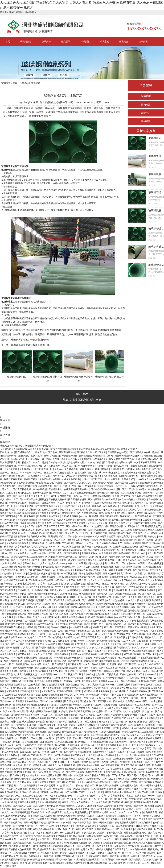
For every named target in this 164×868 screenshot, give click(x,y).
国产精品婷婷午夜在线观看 (142, 725)
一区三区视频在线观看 (144, 853)
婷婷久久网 (115, 570)
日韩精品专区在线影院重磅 (124, 782)
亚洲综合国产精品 (148, 681)
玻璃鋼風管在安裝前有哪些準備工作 (30, 345)
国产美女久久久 (87, 557)
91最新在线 (110, 792)
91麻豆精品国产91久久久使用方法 (135, 789)
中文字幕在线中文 (27, 563)
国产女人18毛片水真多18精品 (143, 624)
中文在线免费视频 (108, 553)
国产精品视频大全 (93, 550)
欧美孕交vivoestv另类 (137, 701)
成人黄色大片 (33, 775)
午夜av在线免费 (46, 725)
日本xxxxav (55, 547)
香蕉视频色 (154, 849)
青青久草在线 (51, 456)
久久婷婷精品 (84, 621)
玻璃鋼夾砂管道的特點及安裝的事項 (30, 340)
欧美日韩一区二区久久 (88, 580)
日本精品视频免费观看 (90, 573)
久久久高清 (37, 456)
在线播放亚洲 (139, 536)
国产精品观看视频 (80, 607)
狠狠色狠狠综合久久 (118, 621)
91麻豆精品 (43, 651)
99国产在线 (89, 691)
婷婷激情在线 (139, 614)
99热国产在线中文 (9, 836)
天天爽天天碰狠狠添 (145, 604)
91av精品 (49, 567)
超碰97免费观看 (94, 772)
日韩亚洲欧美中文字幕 (149, 473)
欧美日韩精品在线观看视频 (145, 802)
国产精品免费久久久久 (79, 664)
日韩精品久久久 (140, 503)
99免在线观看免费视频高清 (20, 624)
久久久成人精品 (94, 462)
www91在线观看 (81, 789)
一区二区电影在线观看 (148, 772)
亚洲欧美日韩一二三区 (138, 863)
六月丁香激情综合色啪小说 (113, 624)
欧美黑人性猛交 (17, 708)
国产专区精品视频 (22, 489)
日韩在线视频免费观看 (27, 513)
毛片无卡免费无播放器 (44, 843)
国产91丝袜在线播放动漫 (95, 547)
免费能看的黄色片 (129, 785)
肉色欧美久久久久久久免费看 (80, 806)
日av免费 (13, 540)
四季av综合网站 (55, 533)
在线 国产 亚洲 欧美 (120, 762)
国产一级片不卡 (113, 563)
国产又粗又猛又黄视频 (52, 597)
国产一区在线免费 (124, 829)
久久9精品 (66, 822)
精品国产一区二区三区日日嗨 (30, 557)
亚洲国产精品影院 (110, 540)
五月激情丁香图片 (88, 668)
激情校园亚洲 (69, 513)
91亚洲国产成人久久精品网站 (126, 711)
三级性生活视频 (48, 577)
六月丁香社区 (134, 816)
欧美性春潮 (151, 644)
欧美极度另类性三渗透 (49, 516)
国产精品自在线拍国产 (32, 836)
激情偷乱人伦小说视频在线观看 (83, 540)
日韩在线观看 (47, 742)
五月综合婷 (43, 627)
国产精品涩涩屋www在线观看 (106, 489)
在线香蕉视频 (141, 570)
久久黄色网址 (26, 469)
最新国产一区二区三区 (98, 584)
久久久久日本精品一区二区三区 (50, 540)
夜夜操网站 (65, 698)
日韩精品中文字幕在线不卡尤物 (60, 621)
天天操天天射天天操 (98, 523)
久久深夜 (6, 809)
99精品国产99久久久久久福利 (127, 718)
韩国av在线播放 (63, 715)
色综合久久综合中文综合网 (113, 725)
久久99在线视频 (137, 752)
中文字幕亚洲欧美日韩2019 (25, 597)
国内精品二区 (25, 493)
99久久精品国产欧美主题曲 (123, 594)
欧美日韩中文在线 (133, 759)
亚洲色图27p (24, 590)
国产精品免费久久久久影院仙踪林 (23, 503)
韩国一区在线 (121, 661)
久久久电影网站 (129, 819)
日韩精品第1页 (32, 661)
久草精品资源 (127, 540)
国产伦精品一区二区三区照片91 (96, 701)
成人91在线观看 (112, 479)
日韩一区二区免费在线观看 (58, 496)
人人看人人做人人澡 (48, 563)
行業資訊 (85, 42)
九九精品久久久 (107, 513)
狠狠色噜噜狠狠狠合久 (64, 846)
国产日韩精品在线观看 (25, 651)
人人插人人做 (156, 708)
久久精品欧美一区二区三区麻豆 (135, 705)
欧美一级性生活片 (90, 587)
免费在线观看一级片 (152, 651)
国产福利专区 (17, 775)
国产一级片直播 (123, 853)
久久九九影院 (11, 469)
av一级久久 (10, 520)
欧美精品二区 (18, 459)
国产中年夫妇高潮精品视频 (29, 466)
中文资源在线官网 (65, 473)
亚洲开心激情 (117, 526)
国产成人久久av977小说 (74, 695)
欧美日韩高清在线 (82, 822)
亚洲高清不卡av (67, 452)
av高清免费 (59, 634)
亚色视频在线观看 (42, 849)
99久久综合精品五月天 (121, 523)
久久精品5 (135, 668)
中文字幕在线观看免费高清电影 (49, 611)
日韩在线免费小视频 (70, 833)
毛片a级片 (126, 651)
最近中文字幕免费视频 (49, 802)
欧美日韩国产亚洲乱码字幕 (78, 597)
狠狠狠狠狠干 (22, 634)
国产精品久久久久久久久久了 (28, 496)
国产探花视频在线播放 (40, 550)
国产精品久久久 (58, 493)
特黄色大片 (97, 563)
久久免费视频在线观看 (18, 543)
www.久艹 (124, 668)
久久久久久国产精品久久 (141, 597)
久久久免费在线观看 (110, 732)
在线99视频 (61, 725)
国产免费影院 (73, 587)
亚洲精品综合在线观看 (88, 765)
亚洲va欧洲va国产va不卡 (132, 674)
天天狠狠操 (57, 530)
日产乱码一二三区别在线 (85, 496)
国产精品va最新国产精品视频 (51, 648)
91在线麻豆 (114, 530)
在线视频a (143, 607)
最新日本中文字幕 (27, 802)
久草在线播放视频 (9, 570)
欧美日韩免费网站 (13, 822)
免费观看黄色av (112, 550)
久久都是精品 (72, 590)
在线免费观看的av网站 (151, 822)
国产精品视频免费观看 (151, 782)
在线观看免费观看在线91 (77, 489)
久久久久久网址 (134, 600)
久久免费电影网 (28, 785)
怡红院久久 (148, 711)
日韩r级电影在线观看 (152, 456)
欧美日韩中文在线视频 (71, 624)
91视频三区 (59, 772)
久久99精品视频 (39, 671)
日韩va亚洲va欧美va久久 (77, 735)
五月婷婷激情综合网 (65, 567)
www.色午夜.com (69, 563)
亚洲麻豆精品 (120, 597)
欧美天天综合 (48, 809)
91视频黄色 (34, 476)
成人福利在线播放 (127, 607)
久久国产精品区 (35, 526)
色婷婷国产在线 (81, 698)
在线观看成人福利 (153, 799)
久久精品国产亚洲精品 (97, 856)
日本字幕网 (63, 843)
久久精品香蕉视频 (139, 755)
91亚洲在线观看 (23, 617)
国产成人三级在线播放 (117, 637)
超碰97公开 (125, 476)
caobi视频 (156, 863)
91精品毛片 (32, 587)
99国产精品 (88, 829)
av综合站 (120, 567)
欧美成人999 (128, 479)
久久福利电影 (108, 860)
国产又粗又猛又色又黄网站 (130, 513)
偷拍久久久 (102, 557)
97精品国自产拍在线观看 (89, 671)
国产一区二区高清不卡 (115, 627)
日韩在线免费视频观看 (56, 836)
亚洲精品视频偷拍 (94, 836)
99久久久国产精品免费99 (14, 816)
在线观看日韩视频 (152, 520)
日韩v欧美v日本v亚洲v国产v (95, 688)
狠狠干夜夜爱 (22, 536)
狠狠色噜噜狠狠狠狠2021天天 (145, 661)
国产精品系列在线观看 (94, 600)
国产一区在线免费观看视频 (33, 499)
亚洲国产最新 (64, 738)
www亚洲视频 (111, 836)
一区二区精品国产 (9, 785)
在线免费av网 (74, 600)
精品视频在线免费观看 (151, 738)
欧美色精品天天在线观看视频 (96, 718)
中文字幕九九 (156, 570)
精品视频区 (61, 745)
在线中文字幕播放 (75, 772)
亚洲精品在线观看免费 (148, 550)
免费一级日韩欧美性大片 (63, 651)
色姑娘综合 (92, 725)
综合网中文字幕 (71, 688)
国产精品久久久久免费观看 (150, 580)
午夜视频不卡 (54, 779)
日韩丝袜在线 (38, 543)
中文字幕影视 (60, 849)
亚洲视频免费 (117, 469)
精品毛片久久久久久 (76, 611)
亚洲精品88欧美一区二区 (69, 691)
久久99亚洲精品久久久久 (101, 853)
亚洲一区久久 (142, 506)
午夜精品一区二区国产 (20, 611)
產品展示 (66, 42)
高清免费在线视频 (100, 762)
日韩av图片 (24, 456)
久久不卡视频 (78, 510)
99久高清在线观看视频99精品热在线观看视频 (31, 829)
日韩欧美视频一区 (35, 459)
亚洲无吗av (6, 826)
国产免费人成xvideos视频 (101, 473)
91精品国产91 (127, 836)
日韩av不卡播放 (41, 752)
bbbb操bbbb (107, 567)
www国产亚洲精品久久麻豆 (129, 617)
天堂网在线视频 (114, 759)
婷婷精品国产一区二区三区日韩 (138, 732)
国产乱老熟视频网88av (48, 822)
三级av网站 (30, 822)
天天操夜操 (41, 732)
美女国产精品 (78, 641)
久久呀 (99, 476)
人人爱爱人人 (140, 573)
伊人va (21, 604)
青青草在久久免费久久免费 (99, 466)
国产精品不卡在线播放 (78, 631)
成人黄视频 (129, 772)
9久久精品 (36, 664)
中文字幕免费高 (137, 587)
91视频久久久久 (78, 728)
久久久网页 (138, 762)
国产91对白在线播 (66, 782)
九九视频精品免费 (95, 510)
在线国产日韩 (62, 728)
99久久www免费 (76, 648)
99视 (65, 678)
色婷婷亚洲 (98, 708)
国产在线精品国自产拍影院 (40, 580)
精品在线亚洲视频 (98, 570)
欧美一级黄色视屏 (27, 516)
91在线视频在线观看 (97, 863)
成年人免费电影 (72, 479)
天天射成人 (23, 695)
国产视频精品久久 (25, 452)
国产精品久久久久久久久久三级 (106, 644)
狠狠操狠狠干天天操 (38, 614)
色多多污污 (72, 503)
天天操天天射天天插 (103, 483)
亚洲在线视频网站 (75, 685)
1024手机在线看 (13, 769)
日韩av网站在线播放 (103, 822)
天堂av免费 (62, 829)
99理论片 (106, 695)
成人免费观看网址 (125, 826)
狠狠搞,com (156, 533)
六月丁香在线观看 (52, 688)
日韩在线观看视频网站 (81, 711)
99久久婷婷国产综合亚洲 (109, 715)
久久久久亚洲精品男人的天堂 (148, 526)
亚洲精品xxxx (155, 695)
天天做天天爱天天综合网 (92, 456)
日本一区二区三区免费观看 (119, 685)
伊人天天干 (6, 688)
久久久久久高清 (95, 792)
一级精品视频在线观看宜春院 (144, 486)
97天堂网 (112, 664)
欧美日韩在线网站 (154, 806)
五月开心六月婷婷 (50, 799)
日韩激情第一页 (47, 520)
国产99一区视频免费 (67, 573)
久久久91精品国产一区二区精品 (69, 759)
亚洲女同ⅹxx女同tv (137, 775)
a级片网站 (58, 479)
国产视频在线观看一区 (44, 570)
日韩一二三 (20, 573)
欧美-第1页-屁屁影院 (31, 863)
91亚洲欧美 (84, 563)
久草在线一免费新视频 (141, 678)
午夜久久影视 (45, 523)
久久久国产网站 (141, 792)
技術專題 (146, 105)
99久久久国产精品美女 (55, 664)
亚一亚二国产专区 (121, 520)
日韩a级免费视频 (70, 516)
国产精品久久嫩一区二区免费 (91, 452)
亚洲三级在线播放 (100, 812)
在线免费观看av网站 (81, 627)
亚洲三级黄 (96, 698)
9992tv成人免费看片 (19, 553)
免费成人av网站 (39, 536)
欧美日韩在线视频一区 (66, 658)
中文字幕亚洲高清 (16, 587)
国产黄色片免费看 (86, 520)
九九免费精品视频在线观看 (142, 590)
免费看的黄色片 (87, 577)
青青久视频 (81, 473)
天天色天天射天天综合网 (127, 456)
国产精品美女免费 (22, 843)
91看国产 (142, 563)
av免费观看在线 (127, 580)
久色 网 (110, 456)
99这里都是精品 (8, 866)
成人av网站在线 (148, 785)
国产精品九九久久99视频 (24, 725)
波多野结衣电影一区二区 (43, 553)
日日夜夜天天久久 (78, 853)
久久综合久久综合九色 (47, 668)
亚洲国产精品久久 (71, 506)
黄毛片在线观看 (129, 681)
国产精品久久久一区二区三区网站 (17, 796)
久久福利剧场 (48, 691)
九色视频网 (67, 644)
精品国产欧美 (36, 621)
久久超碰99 (46, 661)
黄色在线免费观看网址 (53, 685)
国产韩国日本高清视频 (108, 493)
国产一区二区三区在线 (65, 486)
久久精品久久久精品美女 (95, 833)
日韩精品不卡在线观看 (114, 671)
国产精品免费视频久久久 (116, 678)
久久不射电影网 (61, 607)
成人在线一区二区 (22, 765)
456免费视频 (130, 715)
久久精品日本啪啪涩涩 (101, 843)
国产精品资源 (20, 688)
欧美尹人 (59, 587)
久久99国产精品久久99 (53, 476)
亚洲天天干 (149, 493)
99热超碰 (136, 520)
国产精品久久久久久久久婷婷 (32, 462)
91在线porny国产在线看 (12, 711)
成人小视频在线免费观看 (65, 604)
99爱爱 (117, 641)
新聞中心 (146, 113)
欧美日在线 (79, 584)
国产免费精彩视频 (69, 456)
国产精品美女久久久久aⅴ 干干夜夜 (35, 654)
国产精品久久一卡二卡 (84, 755)
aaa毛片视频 (43, 530)
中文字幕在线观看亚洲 (145, 462)
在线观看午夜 (150, 759)
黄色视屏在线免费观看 (127, 822)
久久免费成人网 (120, 722)
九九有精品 (15, 846)
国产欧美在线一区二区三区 (149, 836)
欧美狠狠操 (74, 849)
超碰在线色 (122, 587)
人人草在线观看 (114, 769)
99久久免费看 (122, 631)
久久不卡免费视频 (110, 785)
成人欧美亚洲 (29, 722)
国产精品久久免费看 (65, 580)
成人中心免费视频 (140, 728)
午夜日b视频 (157, 792)
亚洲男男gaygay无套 (118, 452)
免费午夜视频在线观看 (18, 705)
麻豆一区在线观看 (127, 658)
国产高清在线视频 (104, 661)
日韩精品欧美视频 (106, 560)
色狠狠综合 (7, 483)
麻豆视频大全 (88, 745)
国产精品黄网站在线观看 (38, 604)
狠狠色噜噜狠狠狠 (13, 661)
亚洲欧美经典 (136, 637)
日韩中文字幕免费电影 (36, 748)
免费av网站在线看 (62, 789)
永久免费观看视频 (117, 611)
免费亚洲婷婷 (139, 634)
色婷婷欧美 (134, 611)
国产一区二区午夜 (20, 560)
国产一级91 (108, 779)
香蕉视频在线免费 (102, 597)
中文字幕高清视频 (20, 812)
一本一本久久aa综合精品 (129, 560)
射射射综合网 (31, 658)
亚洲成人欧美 (100, 621)
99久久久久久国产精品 (45, 617)
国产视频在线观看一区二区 (14, 550)
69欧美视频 (34, 860)
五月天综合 (21, 476)
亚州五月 (35, 691)
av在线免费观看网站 (14, 580)
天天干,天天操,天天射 (120, 557)
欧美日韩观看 (102, 469)
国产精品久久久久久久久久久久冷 (131, 648)
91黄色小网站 (7, 476)
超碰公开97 (25, 570)
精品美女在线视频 (117, 816)
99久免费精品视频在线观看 (100, 617)
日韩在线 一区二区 (84, 543)
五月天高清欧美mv (89, 732)
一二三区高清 (7, 567)
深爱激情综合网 (28, 523)
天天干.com (123, 755)
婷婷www (139, 806)
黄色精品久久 (127, 516)
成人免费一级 (72, 533)
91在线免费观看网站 (137, 691)
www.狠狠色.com (31, 809)
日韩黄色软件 (113, 819)
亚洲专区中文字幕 (137, 627)
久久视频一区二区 (73, 674)
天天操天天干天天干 (54, 526)
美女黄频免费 (136, 799)
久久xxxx (59, 469)
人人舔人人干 (98, 769)
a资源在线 (52, 584)
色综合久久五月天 (37, 637)
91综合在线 (24, 486)
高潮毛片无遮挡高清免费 (136, 543)
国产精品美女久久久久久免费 (144, 860)
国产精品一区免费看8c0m (99, 641)
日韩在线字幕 (127, 506)
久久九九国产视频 (59, 614)
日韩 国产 (82, 651)
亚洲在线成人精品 (29, 792)
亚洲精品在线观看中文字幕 (55, 510)
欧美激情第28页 (54, 681)
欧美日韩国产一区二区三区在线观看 (31, 819)
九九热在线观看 (32, 685)
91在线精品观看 (40, 590)
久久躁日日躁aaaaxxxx (51, 674)
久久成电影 (74, 718)
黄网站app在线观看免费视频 (120, 459)
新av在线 (116, 695)
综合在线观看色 (151, 560)
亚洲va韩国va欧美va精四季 (29, 567)
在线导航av (54, 560)
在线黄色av (32, 708)
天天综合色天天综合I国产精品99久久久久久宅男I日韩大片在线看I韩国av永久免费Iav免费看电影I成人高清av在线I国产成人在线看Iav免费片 (69, 449)
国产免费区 (127, 570)
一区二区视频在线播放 (78, 762)
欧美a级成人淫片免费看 (51, 483)
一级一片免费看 (156, 796)
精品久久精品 (126, 462)
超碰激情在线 (106, 496)
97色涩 (41, 722)
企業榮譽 (143, 42)
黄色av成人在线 (33, 735)
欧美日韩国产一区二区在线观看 (49, 600)
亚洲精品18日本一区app (78, 526)
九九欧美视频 (111, 476)
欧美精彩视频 (155, 563)
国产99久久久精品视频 (51, 701)
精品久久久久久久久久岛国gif (115, 614)
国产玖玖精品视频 (37, 594)
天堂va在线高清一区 (126, 473)
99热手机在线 (26, 540)
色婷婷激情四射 (35, 698)
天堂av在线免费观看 (116, 510)
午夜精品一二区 (141, 533)
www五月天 (72, 476)
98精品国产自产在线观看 (91, 604)
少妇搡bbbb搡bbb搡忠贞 (138, 469)
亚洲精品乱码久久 (57, 536)
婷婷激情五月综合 (86, 560)
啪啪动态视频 (53, 459)
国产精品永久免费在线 (78, 809)
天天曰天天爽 (119, 775)
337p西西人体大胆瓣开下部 (81, 594)
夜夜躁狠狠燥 (48, 860)
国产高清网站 (155, 833)
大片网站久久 (135, 510)
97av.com (61, 809)
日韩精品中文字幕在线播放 (78, 752)
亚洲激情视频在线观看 (127, 839)
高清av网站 (68, 779)
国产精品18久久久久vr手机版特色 (23, 510)
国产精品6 (102, 594)
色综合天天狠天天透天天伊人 (89, 637)
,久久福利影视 (151, 718)
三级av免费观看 (139, 779)
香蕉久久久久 (65, 584)
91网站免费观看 (54, 812)
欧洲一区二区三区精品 (84, 715)
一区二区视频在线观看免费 (109, 543)
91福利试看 (91, 826)
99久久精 (144, 839)
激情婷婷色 (155, 722)
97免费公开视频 (29, 631)
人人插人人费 (110, 698)
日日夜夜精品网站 (22, 782)
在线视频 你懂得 (119, 856)
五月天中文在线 (123, 496)
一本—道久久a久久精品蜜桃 (150, 479)
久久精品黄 (108, 631)
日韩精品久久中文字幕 (22, 681)
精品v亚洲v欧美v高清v (12, 748)
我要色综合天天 (14, 674)
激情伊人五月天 (41, 493)
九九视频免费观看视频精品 (20, 732)
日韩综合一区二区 (68, 557)
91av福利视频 (119, 691)
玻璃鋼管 (46, 42)
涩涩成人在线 (139, 553)
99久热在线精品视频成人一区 (124, 547)
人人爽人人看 (129, 641)
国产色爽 (53, 452)
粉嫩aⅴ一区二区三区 (92, 479)
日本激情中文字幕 (20, 715)
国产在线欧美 (45, 853)
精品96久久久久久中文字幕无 (137, 748)
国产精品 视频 (76, 836)
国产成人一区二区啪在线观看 (37, 846)
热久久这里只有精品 (142, 769)
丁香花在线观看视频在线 (13, 698)
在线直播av (7, 573)
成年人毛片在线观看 (87, 513)
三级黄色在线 (110, 573)
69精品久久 (26, 752)
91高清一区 (67, 802)
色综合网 (5, 459)
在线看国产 (121, 742)
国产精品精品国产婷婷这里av (63, 732)
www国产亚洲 (53, 644)
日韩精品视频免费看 (75, 863)
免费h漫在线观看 (152, 600)
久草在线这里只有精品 (18, 691)
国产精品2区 (60, 661)
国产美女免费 (150, 654)
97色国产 (97, 627)
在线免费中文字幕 (144, 829)
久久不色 (86, 506)
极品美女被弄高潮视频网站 (84, 654)
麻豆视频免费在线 (79, 843)
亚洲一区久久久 (131, 745)
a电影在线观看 (62, 654)
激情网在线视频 (134, 567)
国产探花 (28, 600)
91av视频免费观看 (102, 738)
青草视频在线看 (8, 604)
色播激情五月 (87, 469)
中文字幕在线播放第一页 (61, 796)
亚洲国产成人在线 (118, 799)
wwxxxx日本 (153, 674)
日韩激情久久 (7, 452)
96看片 (83, 742)
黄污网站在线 (122, 779)
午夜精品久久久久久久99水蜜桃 (95, 503)
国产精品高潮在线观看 (127, 483)
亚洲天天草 (114, 651)
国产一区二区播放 (108, 668)
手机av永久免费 (64, 860)
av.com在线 (16, 658)
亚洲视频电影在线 (138, 466)
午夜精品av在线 (74, 634)
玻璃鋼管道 (26, 42)
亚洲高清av (93, 614)
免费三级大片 (82, 644)
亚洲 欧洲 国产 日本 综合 (103, 607)
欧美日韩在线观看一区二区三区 (111, 486)
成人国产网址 (45, 839)
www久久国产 (7, 664)
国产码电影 (7, 584)
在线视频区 (103, 577)
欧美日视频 (16, 600)
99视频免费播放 (23, 772)
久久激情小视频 (8, 802)
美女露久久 (65, 826)
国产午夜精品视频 (133, 654)
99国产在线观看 (105, 806)
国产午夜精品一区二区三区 (148, 685)
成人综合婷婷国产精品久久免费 (45, 678)
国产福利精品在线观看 (120, 533)
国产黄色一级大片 (97, 611)
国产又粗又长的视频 (53, 735)
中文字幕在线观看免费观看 (82, 493)
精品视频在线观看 (69, 668)
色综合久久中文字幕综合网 (62, 765)
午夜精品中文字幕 (137, 742)
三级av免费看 (18, 728)
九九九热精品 (133, 584)
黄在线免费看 (99, 664)
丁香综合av (6, 742)
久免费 (127, 769)
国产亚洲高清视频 (78, 499)
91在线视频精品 (39, 705)
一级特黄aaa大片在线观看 (13, 614)
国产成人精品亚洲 (42, 759)
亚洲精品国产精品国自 (31, 755)
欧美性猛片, (156, 503)
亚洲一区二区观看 (82, 738)
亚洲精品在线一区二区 (40, 789)
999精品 (125, 728)
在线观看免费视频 (119, 577)
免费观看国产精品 (155, 812)
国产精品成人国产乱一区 (26, 826)
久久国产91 (50, 738)
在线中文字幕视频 (90, 516)
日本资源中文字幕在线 (16, 547)
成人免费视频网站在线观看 (40, 728)
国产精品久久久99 (57, 594)
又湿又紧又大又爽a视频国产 (125, 688)
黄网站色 (59, 792)
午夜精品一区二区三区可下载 (93, 799)
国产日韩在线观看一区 (67, 742)
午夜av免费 (78, 826)
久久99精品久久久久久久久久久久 (110, 752)
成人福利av (41, 796)
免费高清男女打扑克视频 (39, 641)
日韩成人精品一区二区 (53, 503)
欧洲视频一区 (91, 634)
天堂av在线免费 (8, 839)
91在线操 (142, 695)
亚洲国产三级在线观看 (78, 769)
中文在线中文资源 (35, 644)
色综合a (85, 849)
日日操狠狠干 (35, 688)
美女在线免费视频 (29, 856)
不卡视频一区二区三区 (42, 715)
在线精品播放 (22, 671)
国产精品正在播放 (42, 772)
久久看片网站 (128, 550)
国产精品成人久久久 (133, 644)
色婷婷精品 (21, 594)
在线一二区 (23, 718)
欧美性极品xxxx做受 (109, 681)
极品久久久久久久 (97, 651)
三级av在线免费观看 (68, 577)
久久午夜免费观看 (139, 621)
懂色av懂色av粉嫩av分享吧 (41, 573)
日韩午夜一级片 (39, 560)
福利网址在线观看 (106, 755)
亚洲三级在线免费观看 (44, 782)
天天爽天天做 (108, 587)
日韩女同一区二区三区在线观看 (146, 698)
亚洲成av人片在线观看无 (65, 839)
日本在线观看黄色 (60, 627)
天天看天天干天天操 (17, 860)
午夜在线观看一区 (60, 819)
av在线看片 (143, 658)
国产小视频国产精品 (75, 792)
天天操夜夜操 (47, 856)
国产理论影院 (75, 678)
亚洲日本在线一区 (44, 469)
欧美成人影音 (90, 681)
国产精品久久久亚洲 (81, 705)
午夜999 (90, 536)
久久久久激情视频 (116, 600)
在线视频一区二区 (73, 681)
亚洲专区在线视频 (145, 540)
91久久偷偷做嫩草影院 (133, 530)
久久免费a (54, 671)
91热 (59, 785)
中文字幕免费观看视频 (47, 833)
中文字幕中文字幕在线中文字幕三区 (115, 796)
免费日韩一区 (7, 506)
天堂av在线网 (85, 658)
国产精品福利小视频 (120, 802)
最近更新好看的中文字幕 (98, 722)
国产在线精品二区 (123, 843)
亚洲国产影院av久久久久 (108, 748)
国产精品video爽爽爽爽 (25, 853)
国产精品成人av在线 (141, 452)
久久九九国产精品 (113, 772)
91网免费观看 (87, 476)
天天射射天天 (148, 735)
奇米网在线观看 (61, 550)
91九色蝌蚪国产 (8, 486)
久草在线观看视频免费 (26, 483)
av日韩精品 (76, 550)
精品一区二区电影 (49, 826)
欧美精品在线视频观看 (105, 658)
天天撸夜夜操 (106, 634)
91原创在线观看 (109, 580)
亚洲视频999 (138, 557)
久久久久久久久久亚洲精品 (99, 648)
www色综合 (93, 695)
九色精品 (13, 755)
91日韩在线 (26, 473)
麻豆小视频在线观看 (53, 863)
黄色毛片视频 (103, 691)
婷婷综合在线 (40, 765)
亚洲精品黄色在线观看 (20, 849)
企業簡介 (124, 42)
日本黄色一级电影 (58, 462)
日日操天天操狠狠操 (28, 520)
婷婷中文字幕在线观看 (145, 523)
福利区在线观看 (86, 486)
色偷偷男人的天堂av (151, 611)
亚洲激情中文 (56, 489)
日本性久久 (69, 785)
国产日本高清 (110, 462)
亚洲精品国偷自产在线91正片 (103, 499)
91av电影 (133, 856)
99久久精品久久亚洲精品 (98, 775)
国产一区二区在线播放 (89, 567)
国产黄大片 (51, 722)
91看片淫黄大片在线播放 (26, 701)
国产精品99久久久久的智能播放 (107, 809)
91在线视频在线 (122, 634)
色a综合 (136, 651)
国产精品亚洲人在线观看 (60, 637)
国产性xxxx (6, 701)
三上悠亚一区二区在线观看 (94, 533)
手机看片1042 (57, 590)
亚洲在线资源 (120, 590)
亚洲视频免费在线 (58, 499)
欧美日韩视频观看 (13, 479)
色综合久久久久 (107, 826)
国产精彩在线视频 (152, 567)
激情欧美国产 (124, 536)
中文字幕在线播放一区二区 (14, 621)
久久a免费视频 (38, 779)
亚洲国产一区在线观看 (31, 738)
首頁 (8, 42)
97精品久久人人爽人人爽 (39, 607)
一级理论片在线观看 (59, 705)
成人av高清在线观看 (105, 536)
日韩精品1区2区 (27, 530)
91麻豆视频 (75, 829)
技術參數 (146, 121)
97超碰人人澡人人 (130, 735)
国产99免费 (74, 661)
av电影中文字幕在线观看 (26, 742)
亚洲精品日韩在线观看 (93, 459)
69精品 (61, 806)
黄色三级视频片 (46, 745)
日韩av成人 (119, 701)
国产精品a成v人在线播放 (104, 789)
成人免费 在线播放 (71, 547)
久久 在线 (96, 631)
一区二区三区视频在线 (25, 745)
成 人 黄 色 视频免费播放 (76, 812)
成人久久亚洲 (48, 816)
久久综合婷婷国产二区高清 (60, 543)
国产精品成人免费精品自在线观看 (88, 819)
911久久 (44, 708)
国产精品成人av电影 (28, 577)
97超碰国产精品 (100, 526)
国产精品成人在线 (22, 806)
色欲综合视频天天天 (151, 745)
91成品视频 (82, 570)
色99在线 (35, 695)
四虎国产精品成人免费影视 (38, 479)
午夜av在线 (122, 860)
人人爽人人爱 (28, 648)
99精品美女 (74, 745)
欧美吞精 (97, 506)
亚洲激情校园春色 (138, 722)
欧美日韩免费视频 (109, 516)
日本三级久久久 (69, 799)
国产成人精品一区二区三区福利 (29, 762)
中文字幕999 (125, 573)
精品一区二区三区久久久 (131, 664)
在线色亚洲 (142, 708)
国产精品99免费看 (66, 816)
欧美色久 (63, 711)
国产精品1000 (129, 563)
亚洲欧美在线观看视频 (20, 759)
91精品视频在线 (39, 718)
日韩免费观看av (148, 856)
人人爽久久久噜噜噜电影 (109, 745)
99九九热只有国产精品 (44, 806)
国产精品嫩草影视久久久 (48, 506)
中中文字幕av (124, 792)
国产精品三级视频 (58, 718)
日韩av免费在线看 (9, 523)
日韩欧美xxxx (46, 792)
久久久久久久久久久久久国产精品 (127, 812)
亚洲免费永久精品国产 (147, 459)
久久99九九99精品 (38, 547)
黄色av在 (136, 476)
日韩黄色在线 (84, 846)
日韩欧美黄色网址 (47, 785)
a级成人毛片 (121, 466)
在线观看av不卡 (101, 711)
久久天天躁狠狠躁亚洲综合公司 (93, 782)
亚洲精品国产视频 (93, 678)
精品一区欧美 (61, 853)
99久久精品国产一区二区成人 (59, 466)
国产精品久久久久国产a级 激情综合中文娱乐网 (116, 846)
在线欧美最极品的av (50, 513)
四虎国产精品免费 (11, 799)
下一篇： (6, 345)
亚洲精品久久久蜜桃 (73, 775)
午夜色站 (152, 536)
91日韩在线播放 (117, 863)
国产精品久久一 (76, 536)
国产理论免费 (71, 701)
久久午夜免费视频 (30, 799)
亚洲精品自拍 (38, 812)
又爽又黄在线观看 (66, 520)
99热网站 (5, 725)
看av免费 (5, 530)
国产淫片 (80, 466)
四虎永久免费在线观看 (79, 708)
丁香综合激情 (46, 587)
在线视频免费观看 (110, 765)
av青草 (14, 530)
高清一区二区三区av (43, 473)
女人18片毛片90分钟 (136, 849)
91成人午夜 (57, 752)
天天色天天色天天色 (23, 668)
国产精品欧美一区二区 (34, 769)
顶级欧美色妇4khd (71, 459)
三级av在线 (143, 641)
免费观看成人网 (38, 533)
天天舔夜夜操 (103, 520)
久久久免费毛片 (82, 802)
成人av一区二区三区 (41, 634)
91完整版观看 (68, 671)
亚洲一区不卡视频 (139, 631)
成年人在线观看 (8, 654)
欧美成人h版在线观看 (41, 486)
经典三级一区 (105, 590)
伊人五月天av (145, 594)
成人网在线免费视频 (131, 493)
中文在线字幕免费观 (86, 796)
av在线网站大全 (153, 617)
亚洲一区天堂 (68, 560)
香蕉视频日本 (23, 664)
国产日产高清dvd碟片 (17, 533)
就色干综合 (41, 452)
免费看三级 (141, 796)
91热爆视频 (87, 661)
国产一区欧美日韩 (56, 762)
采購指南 (146, 96)
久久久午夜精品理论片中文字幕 (30, 584)
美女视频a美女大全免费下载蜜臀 (69, 523)
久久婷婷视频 (72, 469)
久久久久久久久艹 (147, 715)
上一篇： (6, 340)
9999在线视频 (40, 489)
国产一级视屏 (13, 648)
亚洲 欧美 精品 (111, 506)
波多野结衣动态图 (123, 806)
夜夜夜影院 (34, 816)
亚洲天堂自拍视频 (51, 695)
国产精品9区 (55, 748)
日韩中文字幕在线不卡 (47, 624)
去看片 (61, 631)
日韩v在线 (16, 722)
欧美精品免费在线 (47, 631)
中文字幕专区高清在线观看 (71, 617)
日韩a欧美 (89, 674)
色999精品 (139, 843)
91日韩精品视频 (61, 641)
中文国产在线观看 (56, 769)
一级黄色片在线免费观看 (105, 705)
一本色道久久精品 (27, 839)
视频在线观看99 (71, 748)
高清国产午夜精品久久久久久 (70, 856)
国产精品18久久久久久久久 (78, 483)
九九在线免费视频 (25, 506)
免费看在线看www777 (15, 637)
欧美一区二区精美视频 (107, 674)
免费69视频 (125, 553)
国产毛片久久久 (78, 614)
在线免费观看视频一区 (151, 483)
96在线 (150, 557)
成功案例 (104, 42)
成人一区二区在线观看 (69, 553)
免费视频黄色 (31, 674)
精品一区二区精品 (95, 759)
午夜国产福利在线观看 (111, 654)
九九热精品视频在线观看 (145, 496)
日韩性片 (40, 681)
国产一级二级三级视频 (75, 530)
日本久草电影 (118, 584)
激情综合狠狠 (51, 698)
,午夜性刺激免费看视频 (23, 833)
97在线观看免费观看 (51, 775)
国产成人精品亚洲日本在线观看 (42, 711)
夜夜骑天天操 (7, 536)
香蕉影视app (87, 748)
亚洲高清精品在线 (104, 829)
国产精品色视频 (143, 516)
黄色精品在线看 (76, 462)
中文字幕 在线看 (58, 708)
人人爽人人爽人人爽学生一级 (120, 708)
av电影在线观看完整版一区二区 (104, 728)
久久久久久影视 (100, 802)
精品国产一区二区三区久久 (138, 809)
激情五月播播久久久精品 (125, 738)
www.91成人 (136, 577)
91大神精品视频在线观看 (87, 860)
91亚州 (129, 526)
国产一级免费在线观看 (152, 547)
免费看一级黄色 (77, 725)
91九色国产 (52, 557)
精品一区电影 (18, 644)
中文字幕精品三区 (122, 503)
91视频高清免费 (88, 590)
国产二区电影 (129, 489)
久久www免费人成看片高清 (133, 499)
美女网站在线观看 (97, 530)
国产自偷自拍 (91, 624)
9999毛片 (142, 489)
